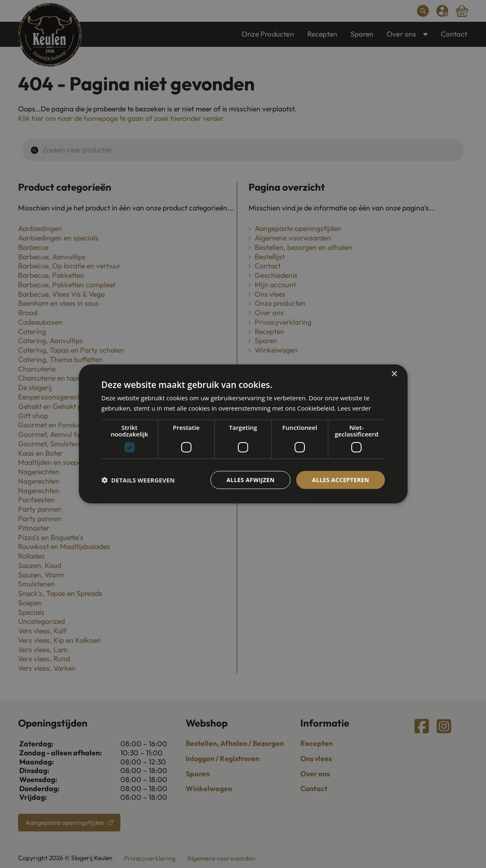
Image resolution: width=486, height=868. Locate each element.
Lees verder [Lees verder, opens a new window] (355, 408)
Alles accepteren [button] (341, 480)
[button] (138, 480)
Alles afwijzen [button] (250, 480)
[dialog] (243, 434)
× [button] (394, 374)
